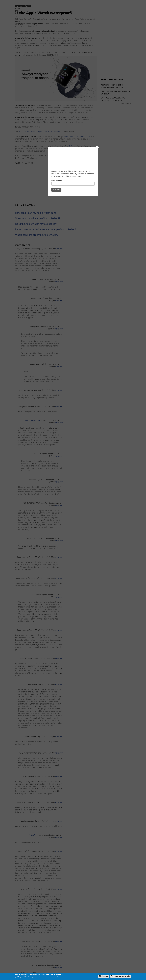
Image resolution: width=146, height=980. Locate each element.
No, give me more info (121, 976)
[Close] (97, 148)
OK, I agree (104, 976)
